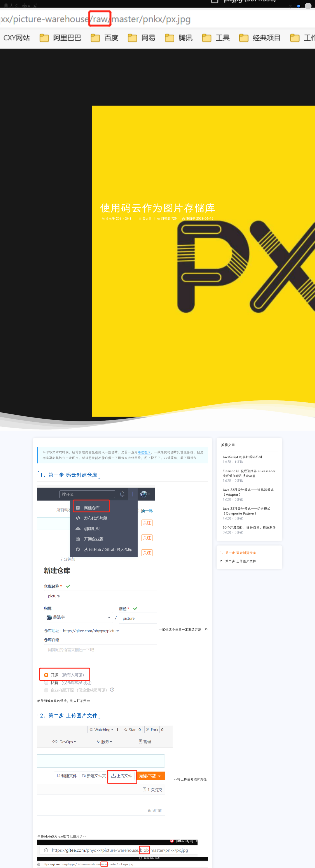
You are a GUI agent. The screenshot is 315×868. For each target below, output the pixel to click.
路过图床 (144, 454)
